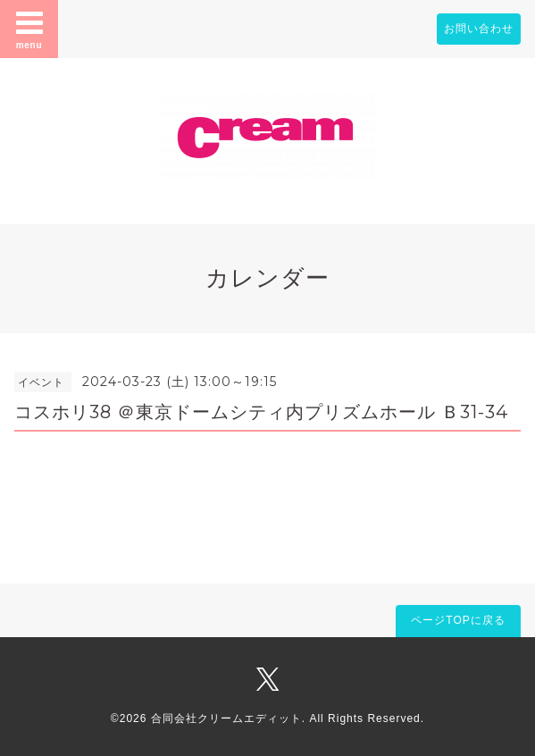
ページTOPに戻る (458, 620)
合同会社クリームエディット (226, 718)
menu (29, 29)
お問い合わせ (479, 29)
